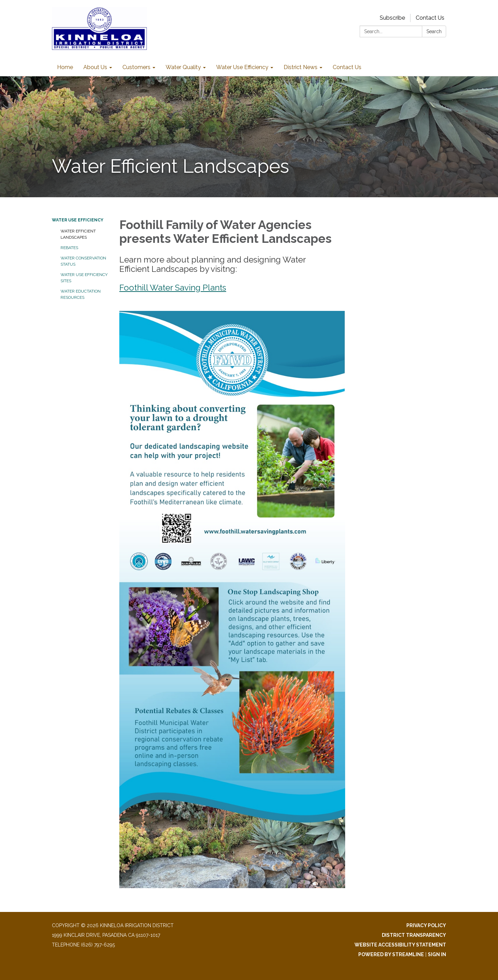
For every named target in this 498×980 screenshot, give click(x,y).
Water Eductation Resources (81, 294)
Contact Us (430, 18)
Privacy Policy (426, 925)
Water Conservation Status (83, 261)
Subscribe (392, 18)
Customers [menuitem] (136, 67)
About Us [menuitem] (95, 67)
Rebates (69, 248)
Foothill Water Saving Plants (173, 288)
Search (434, 31)
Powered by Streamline (391, 954)
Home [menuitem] (65, 67)
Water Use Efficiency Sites (84, 278)
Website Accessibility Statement (400, 945)
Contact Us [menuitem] (347, 67)
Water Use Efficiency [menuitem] (242, 67)
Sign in (437, 954)
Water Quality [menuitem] (183, 67)
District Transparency (414, 935)
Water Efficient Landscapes (78, 234)
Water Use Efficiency (78, 220)
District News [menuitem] (301, 67)
